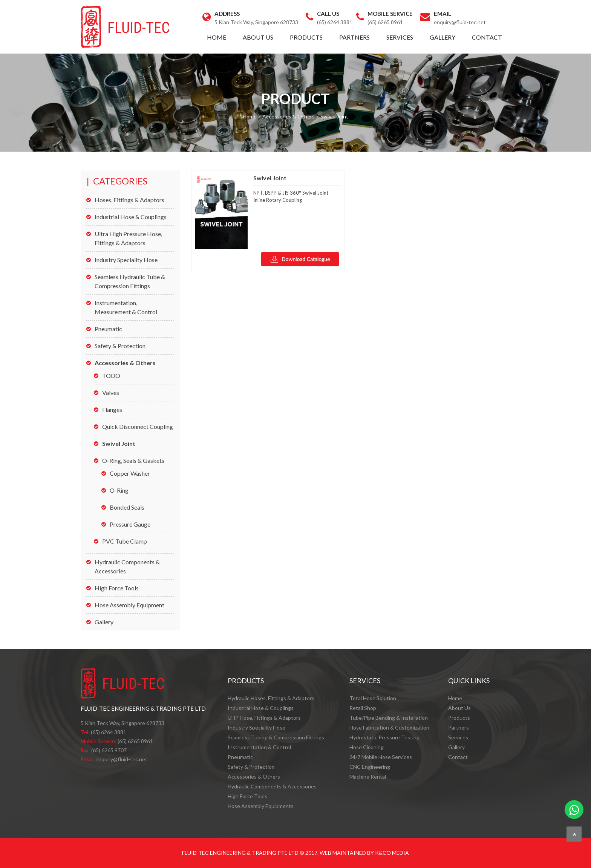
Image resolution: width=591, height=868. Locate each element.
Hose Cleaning (367, 747)
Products (306, 37)
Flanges (112, 409)
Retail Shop (363, 708)
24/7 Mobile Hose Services (381, 757)
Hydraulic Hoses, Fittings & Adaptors (271, 698)
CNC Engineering (370, 767)
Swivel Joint (119, 443)
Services (400, 37)
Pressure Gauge (130, 524)
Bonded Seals (127, 507)
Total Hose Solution (373, 698)
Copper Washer (130, 473)
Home (217, 37)
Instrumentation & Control (259, 747)
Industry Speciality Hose (126, 260)
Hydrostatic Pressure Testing (384, 737)
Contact (487, 37)
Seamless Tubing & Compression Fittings (276, 737)
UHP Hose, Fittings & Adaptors (264, 718)
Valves (111, 393)
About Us (258, 37)
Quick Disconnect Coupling (138, 426)
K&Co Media (392, 853)
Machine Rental (368, 777)
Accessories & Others (125, 363)
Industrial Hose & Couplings (131, 217)
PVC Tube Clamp (125, 541)
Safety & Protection (120, 346)
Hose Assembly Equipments (261, 806)
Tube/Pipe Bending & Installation (389, 718)
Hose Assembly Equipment (129, 605)
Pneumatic (108, 329)
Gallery (442, 37)
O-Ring (119, 490)
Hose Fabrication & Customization (389, 727)
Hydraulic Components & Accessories (272, 786)
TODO (111, 376)
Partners (354, 37)
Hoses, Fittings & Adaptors (129, 200)
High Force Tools (117, 588)
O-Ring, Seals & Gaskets (133, 460)
